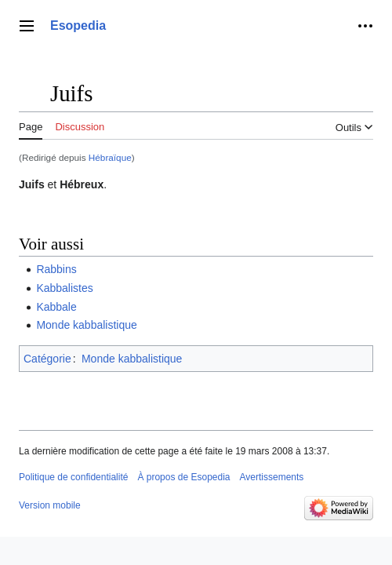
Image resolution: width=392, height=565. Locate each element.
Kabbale (56, 307)
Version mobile (50, 505)
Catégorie (47, 359)
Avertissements (272, 477)
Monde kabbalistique (86, 325)
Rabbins (56, 269)
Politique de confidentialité (73, 477)
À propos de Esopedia (183, 477)
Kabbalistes (64, 288)
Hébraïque (110, 157)
